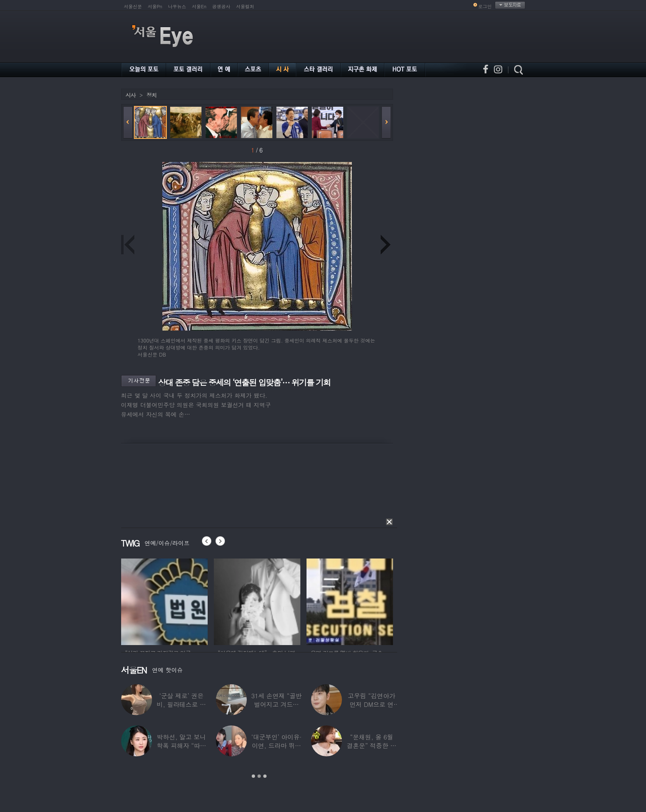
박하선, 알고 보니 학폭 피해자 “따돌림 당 (181, 745)
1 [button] (253, 776)
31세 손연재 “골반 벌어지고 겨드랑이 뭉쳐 (277, 704)
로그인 (485, 6)
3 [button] (265, 776)
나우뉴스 (177, 6)
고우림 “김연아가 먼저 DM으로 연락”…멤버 (372, 704)
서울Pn (155, 6)
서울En (199, 6)
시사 (131, 95)
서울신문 (133, 6)
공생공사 (221, 6)
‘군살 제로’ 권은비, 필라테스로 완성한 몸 (181, 704)
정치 (152, 95)
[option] (164, 601)
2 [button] (259, 776)
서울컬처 (245, 6)
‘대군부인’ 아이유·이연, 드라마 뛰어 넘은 (276, 745)
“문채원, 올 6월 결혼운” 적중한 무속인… (372, 745)
